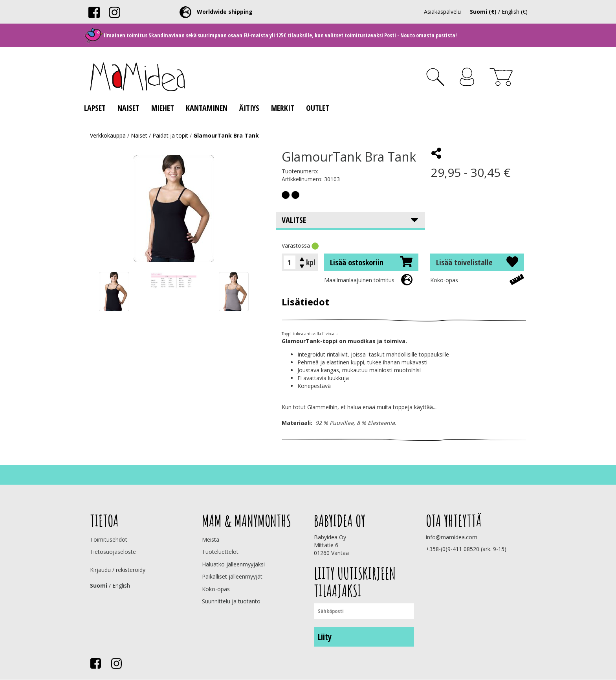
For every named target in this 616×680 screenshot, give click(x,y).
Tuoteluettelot (220, 552)
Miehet (163, 108)
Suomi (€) (483, 12)
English (121, 585)
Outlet (318, 108)
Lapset (95, 108)
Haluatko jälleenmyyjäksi (233, 564)
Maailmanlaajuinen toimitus (359, 280)
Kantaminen (207, 108)
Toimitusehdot (109, 539)
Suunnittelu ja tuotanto (231, 601)
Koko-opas (444, 280)
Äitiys (249, 108)
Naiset (128, 108)
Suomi (99, 585)
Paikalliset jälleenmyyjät (232, 576)
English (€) (515, 12)
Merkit (283, 108)
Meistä (211, 539)
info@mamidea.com (452, 537)
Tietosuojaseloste (113, 552)
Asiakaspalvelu (442, 12)
